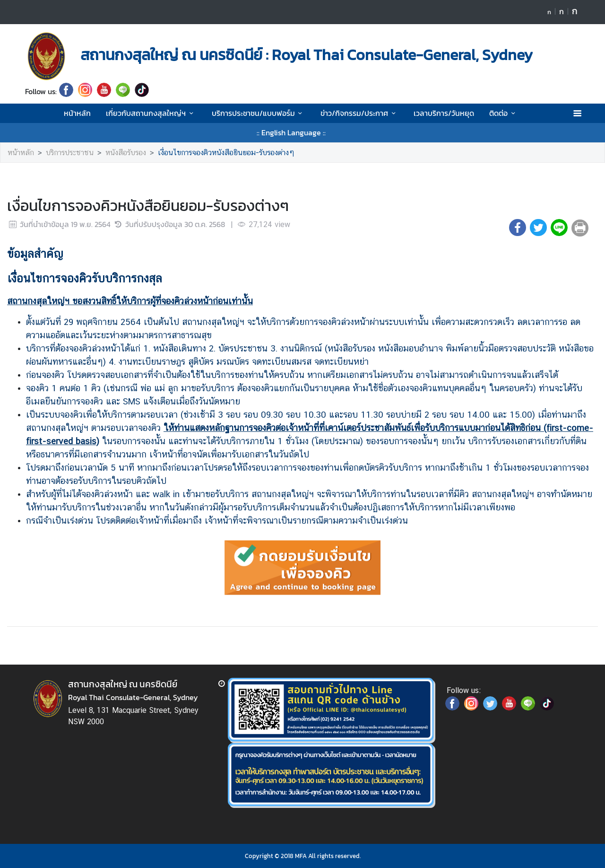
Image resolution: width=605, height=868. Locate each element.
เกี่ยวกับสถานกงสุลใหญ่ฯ (151, 113)
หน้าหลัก (77, 113)
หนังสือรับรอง (126, 153)
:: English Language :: (291, 132)
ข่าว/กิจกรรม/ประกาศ (359, 113)
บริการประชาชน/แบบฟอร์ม (259, 113)
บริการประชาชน (70, 153)
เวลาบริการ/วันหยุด (444, 113)
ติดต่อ (504, 113)
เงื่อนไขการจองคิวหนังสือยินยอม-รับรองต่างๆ (226, 153)
